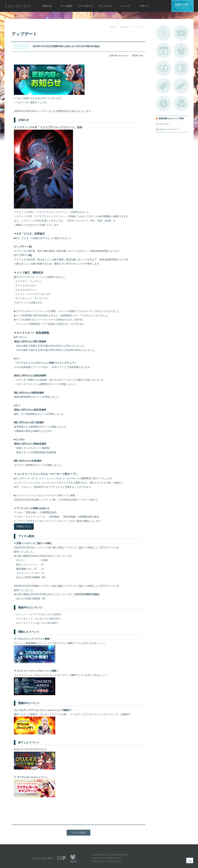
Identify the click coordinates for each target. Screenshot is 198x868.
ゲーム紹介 (66, 6)
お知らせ (47, 6)
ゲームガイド (86, 6)
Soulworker (18, 6)
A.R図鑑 (181, 68)
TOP (190, 860)
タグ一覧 (164, 86)
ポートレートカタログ (164, 68)
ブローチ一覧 (181, 86)
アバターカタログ (181, 51)
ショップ (125, 6)
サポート (145, 6)
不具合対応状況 (164, 103)
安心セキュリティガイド (167, 129)
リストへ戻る (78, 833)
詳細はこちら (24, 526)
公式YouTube (181, 33)
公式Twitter (164, 33)
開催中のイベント (164, 51)
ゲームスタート (182, 6)
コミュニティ (106, 6)
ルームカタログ (181, 103)
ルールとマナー (163, 124)
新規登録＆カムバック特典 (171, 118)
